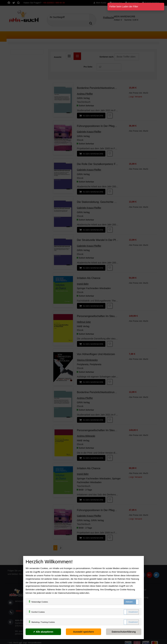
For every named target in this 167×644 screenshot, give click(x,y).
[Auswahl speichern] (84, 632)
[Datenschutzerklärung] (124, 632)
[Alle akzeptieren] (43, 632)
